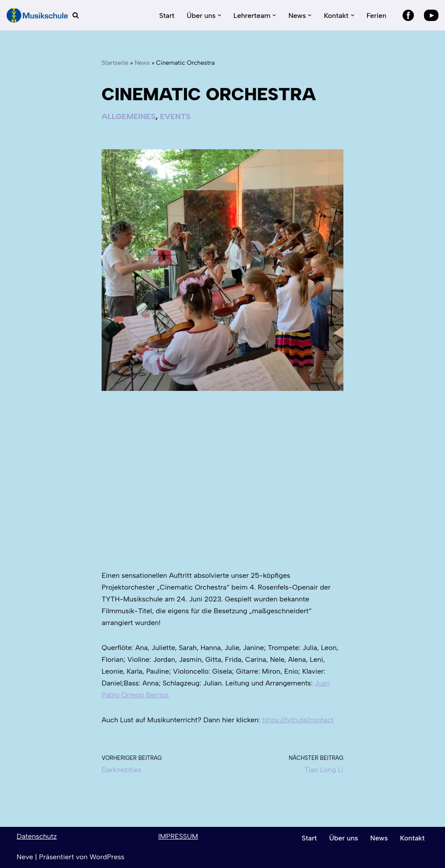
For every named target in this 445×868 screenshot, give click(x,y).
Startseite (115, 63)
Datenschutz (37, 836)
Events (175, 116)
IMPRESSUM (178, 836)
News (142, 63)
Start (167, 16)
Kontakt (412, 838)
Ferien (376, 16)
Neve (25, 857)
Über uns (344, 838)
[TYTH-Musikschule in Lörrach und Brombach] (37, 15)
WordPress (107, 857)
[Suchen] (76, 15)
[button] (219, 15)
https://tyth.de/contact (298, 720)
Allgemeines (129, 116)
